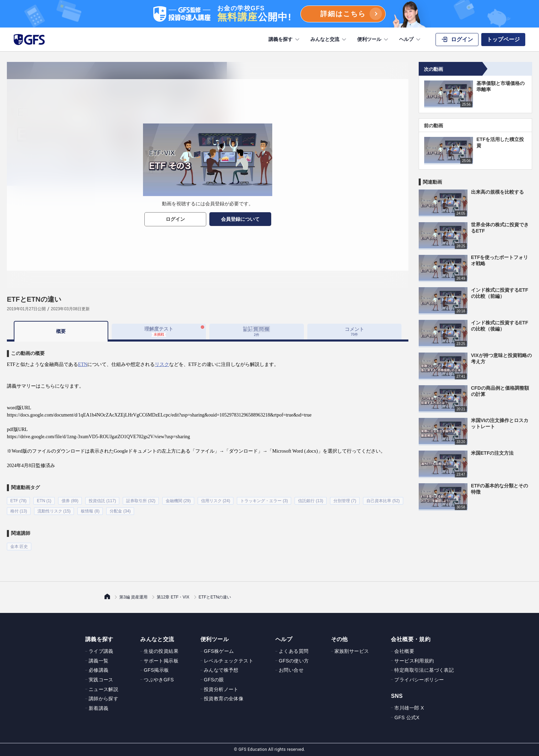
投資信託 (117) (102, 501)
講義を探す (285, 40)
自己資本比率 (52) (383, 501)
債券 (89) (70, 501)
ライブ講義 (101, 651)
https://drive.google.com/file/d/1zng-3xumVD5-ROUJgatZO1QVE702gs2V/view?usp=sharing (98, 437)
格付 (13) (19, 511)
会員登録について (240, 219)
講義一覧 (99, 660)
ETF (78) (18, 501)
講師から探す (103, 699)
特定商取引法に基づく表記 (424, 670)
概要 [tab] (61, 331)
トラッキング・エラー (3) (264, 501)
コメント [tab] (354, 331)
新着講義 (99, 708)
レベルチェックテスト (229, 660)
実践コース (101, 680)
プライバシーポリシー (419, 680)
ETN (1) (44, 501)
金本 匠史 (19, 547)
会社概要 (404, 651)
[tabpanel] (208, 446)
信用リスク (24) (216, 501)
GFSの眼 (214, 680)
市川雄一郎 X (409, 708)
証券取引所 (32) (141, 501)
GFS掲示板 (156, 670)
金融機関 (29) (178, 501)
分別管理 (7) (345, 501)
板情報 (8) (90, 511)
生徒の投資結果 (161, 651)
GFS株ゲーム (219, 651)
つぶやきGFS (159, 680)
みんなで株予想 (221, 670)
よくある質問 (294, 651)
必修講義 (99, 670)
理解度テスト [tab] (159, 331)
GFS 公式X (407, 717)
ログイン (175, 219)
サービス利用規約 (414, 660)
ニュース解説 (103, 689)
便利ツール (373, 40)
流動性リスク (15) (54, 511)
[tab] (257, 332)
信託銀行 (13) (311, 501)
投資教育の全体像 (224, 699)
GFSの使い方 (294, 660)
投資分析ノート (221, 689)
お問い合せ (291, 670)
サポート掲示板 (161, 660)
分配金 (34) (120, 511)
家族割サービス (352, 651)
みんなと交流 (329, 40)
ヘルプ (410, 40)
